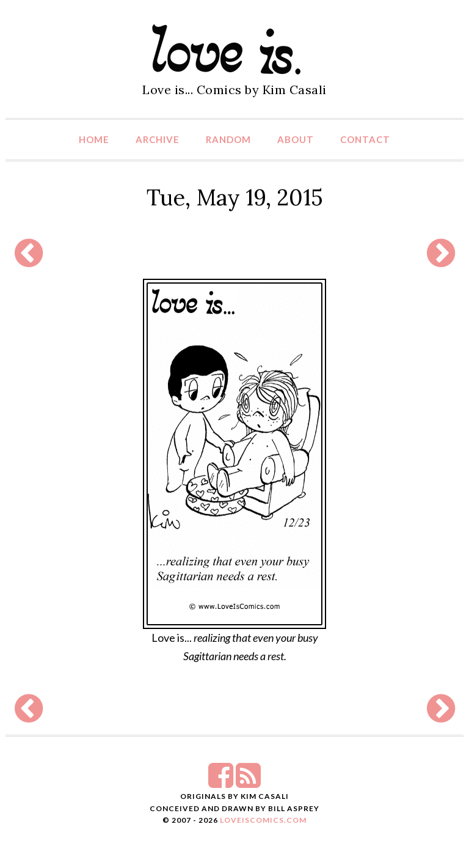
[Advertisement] (231, 253)
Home (94, 139)
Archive (158, 139)
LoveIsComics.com (263, 820)
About (296, 139)
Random (228, 139)
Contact (365, 139)
